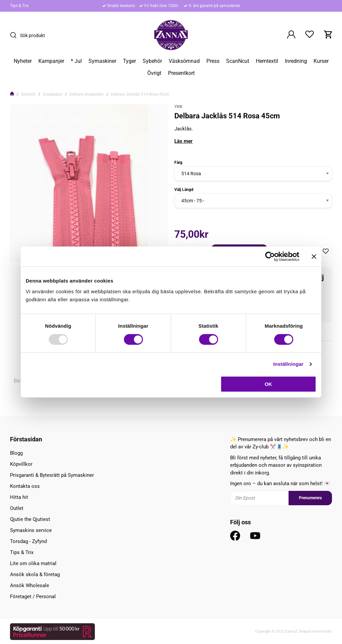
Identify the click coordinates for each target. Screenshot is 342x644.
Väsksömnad (184, 61)
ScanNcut (238, 61)
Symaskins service (31, 530)
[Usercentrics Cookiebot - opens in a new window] (270, 256)
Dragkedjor (53, 94)
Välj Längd (184, 190)
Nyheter (23, 61)
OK (268, 384)
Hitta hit (19, 497)
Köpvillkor (21, 464)
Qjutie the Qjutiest (30, 519)
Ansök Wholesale (30, 585)
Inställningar (288, 364)
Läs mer (184, 141)
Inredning (296, 61)
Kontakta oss (25, 486)
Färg (178, 163)
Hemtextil (267, 61)
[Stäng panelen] (314, 256)
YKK (178, 106)
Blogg (16, 453)
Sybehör (152, 61)
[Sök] (15, 35)
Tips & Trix (19, 6)
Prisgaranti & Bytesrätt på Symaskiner (52, 475)
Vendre (326, 631)
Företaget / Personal (33, 597)
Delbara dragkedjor (87, 94)
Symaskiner (102, 61)
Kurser (321, 61)
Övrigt (154, 73)
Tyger (129, 61)
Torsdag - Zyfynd (28, 541)
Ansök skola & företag (35, 574)
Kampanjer (51, 61)
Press (213, 61)
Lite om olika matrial (33, 563)
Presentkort (181, 73)
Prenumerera (310, 498)
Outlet (17, 508)
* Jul (76, 61)
